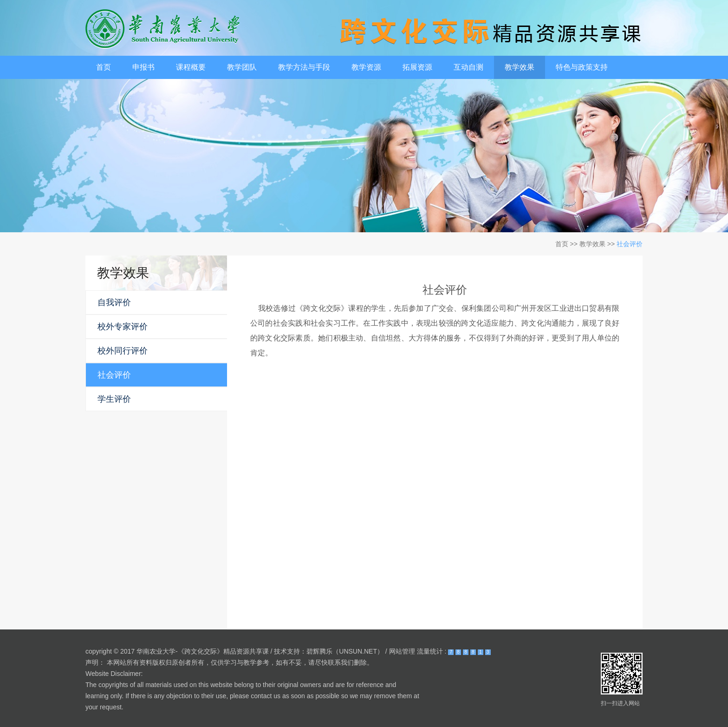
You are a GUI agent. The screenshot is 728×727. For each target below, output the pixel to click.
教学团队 (242, 67)
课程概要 (191, 67)
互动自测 (468, 67)
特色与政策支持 (582, 67)
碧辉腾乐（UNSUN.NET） (345, 651)
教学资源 (366, 67)
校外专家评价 (123, 327)
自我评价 (114, 302)
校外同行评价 (123, 351)
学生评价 (114, 399)
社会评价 (630, 244)
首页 (104, 67)
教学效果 (520, 67)
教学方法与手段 (304, 67)
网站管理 (402, 651)
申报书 (143, 67)
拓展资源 (417, 67)
